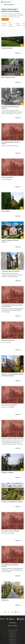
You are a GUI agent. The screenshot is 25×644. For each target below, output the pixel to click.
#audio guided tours (13, 632)
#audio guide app (12, 643)
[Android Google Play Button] (11, 619)
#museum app (13, 641)
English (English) (18, 24)
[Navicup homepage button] (6, 2)
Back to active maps (8, 5)
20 (6, 612)
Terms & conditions (12, 626)
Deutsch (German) (4, 24)
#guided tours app (13, 633)
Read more (19, 53)
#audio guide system (12, 640)
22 (13, 612)
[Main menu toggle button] (23, 2)
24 (20, 612)
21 (10, 612)
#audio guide (12, 638)
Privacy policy (12, 623)
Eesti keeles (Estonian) (11, 24)
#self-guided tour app (12, 637)
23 (16, 612)
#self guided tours (12, 635)
